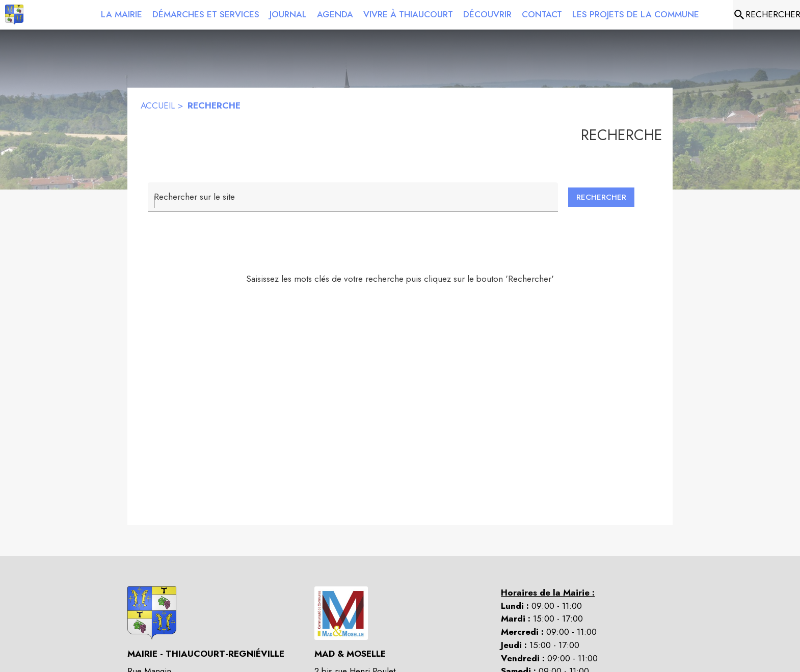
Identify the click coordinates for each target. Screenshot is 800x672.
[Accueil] (14, 15)
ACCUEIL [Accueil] (158, 105)
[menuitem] (122, 13)
